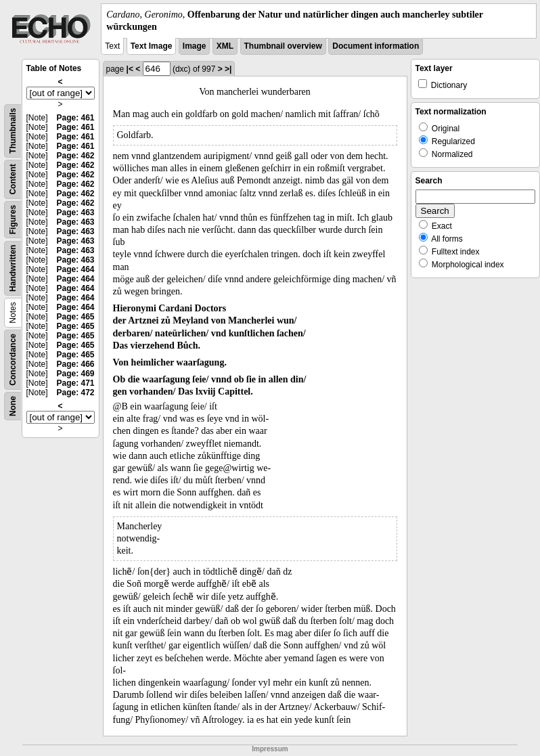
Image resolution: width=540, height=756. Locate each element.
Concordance (13, 360)
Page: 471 (75, 383)
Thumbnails (13, 131)
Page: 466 (75, 364)
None (13, 406)
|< (130, 69)
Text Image (152, 46)
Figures (13, 220)
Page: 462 (75, 156)
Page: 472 (75, 393)
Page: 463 (75, 213)
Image (195, 46)
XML (225, 46)
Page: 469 (75, 374)
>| (228, 69)
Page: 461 (75, 118)
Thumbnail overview (283, 46)
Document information (376, 46)
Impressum (270, 749)
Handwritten (13, 268)
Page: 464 (75, 269)
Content (13, 180)
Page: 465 (75, 317)
